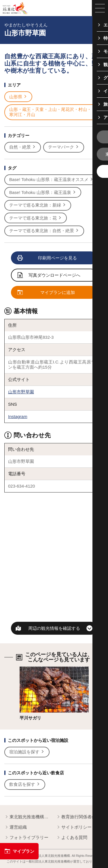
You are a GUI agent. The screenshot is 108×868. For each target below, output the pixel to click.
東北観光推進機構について (28, 817)
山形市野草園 (21, 392)
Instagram (18, 416)
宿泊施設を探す (27, 752)
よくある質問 (72, 838)
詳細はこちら (33, 669)
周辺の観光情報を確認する (54, 628)
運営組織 (16, 827)
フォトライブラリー (26, 838)
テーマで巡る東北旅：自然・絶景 (44, 231)
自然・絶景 (23, 147)
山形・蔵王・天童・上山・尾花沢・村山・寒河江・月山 (53, 112)
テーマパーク (64, 147)
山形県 (18, 97)
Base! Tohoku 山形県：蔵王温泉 (43, 193)
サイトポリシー (74, 827)
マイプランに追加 (46, 293)
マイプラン (19, 851)
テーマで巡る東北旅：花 (36, 218)
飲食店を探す (25, 784)
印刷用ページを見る (47, 258)
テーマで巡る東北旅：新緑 (38, 205)
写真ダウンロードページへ (49, 276)
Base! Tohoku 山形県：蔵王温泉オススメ (51, 180)
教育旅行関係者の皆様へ (80, 817)
